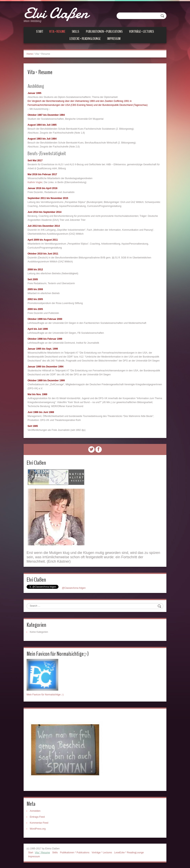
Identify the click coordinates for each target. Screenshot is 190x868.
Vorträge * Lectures (142, 31)
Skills (75, 31)
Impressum (114, 38)
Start (40, 31)
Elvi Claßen (57, 13)
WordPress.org (38, 828)
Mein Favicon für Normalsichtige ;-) (45, 694)
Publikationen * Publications (104, 31)
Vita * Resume (57, 31)
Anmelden (35, 810)
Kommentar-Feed (39, 822)
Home (30, 54)
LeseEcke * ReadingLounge (85, 38)
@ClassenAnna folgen (74, 587)
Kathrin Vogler (35, 182)
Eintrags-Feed (37, 816)
